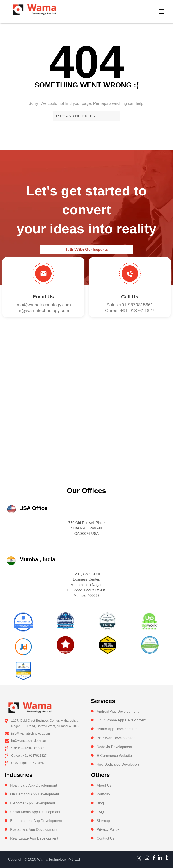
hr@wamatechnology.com (43, 311)
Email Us (43, 297)
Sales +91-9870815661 (130, 305)
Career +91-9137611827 (130, 311)
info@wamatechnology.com (43, 305)
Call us (130, 297)
